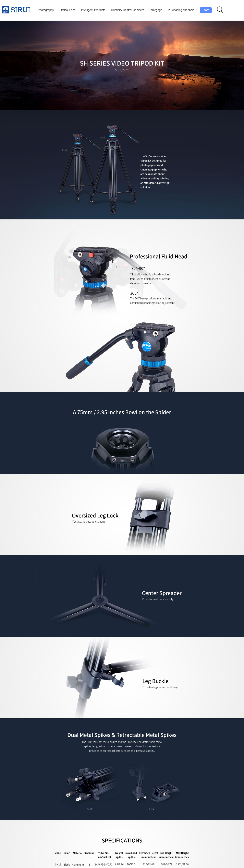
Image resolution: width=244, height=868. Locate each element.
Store (206, 10)
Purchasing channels (181, 10)
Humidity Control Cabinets (128, 10)
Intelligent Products (93, 10)
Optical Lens (68, 10)
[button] (220, 10)
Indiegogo (156, 10)
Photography (46, 10)
